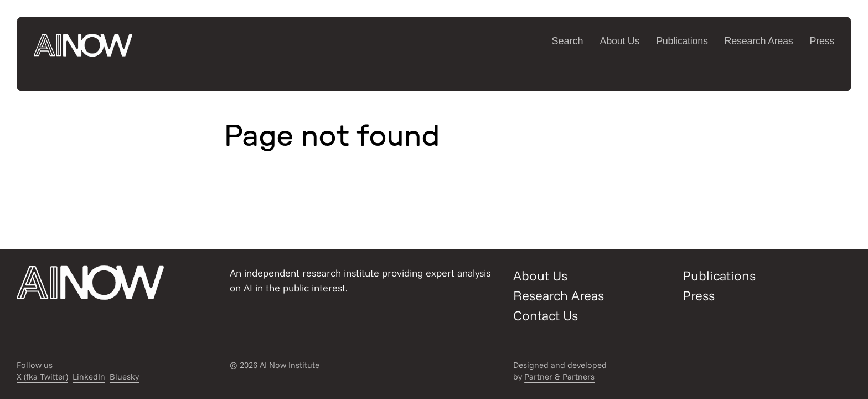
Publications (682, 41)
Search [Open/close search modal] (567, 41)
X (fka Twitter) (42, 377)
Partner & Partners (559, 377)
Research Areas (759, 41)
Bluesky (124, 377)
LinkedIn (89, 377)
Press (822, 41)
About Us (620, 41)
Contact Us (546, 315)
